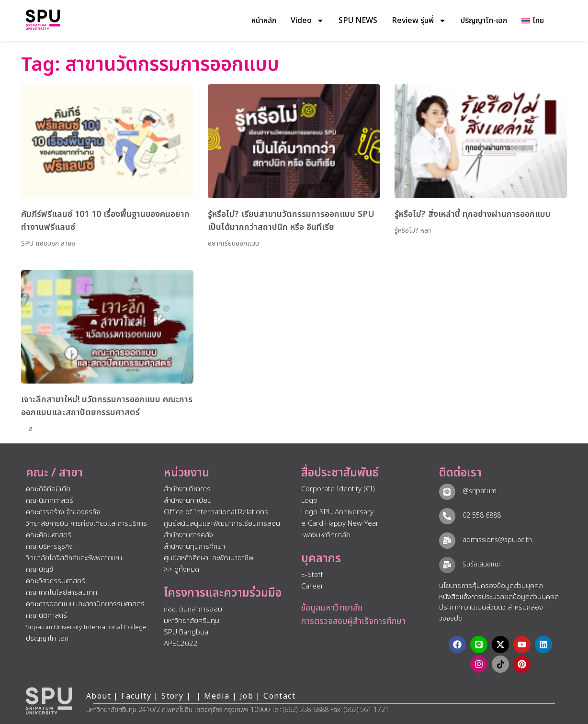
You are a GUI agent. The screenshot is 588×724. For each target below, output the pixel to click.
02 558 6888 (482, 515)
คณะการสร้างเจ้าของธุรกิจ (63, 512)
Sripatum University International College (86, 627)
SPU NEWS (358, 21)
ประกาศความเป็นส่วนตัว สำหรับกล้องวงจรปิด (491, 613)
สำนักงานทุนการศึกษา (194, 547)
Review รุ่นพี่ (419, 21)
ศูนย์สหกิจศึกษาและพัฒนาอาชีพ (209, 558)
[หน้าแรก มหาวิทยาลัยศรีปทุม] (49, 701)
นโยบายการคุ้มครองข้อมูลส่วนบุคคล (491, 586)
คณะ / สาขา (54, 473)
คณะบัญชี (40, 570)
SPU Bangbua (186, 632)
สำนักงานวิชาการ (187, 489)
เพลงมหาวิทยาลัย (326, 535)
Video (307, 21)
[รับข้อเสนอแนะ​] (447, 565)
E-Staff (312, 575)
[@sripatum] (447, 492)
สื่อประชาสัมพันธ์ (340, 473)
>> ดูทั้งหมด (181, 570)
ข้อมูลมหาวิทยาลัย (332, 608)
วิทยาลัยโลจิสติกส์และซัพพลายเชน (74, 558)
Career (312, 586)
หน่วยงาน (187, 473)
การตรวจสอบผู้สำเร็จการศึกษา (353, 621)
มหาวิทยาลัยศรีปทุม (192, 621)
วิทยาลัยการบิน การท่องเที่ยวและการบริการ (86, 524)
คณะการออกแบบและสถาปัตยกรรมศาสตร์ (85, 604)
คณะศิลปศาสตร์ (49, 535)
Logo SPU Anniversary (337, 512)
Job (247, 696)
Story (172, 696)
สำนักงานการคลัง (188, 535)
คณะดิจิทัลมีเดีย (48, 489)
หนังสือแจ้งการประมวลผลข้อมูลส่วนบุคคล (499, 597)
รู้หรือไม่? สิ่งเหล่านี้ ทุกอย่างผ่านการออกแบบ (473, 214)
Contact (279, 696)
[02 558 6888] (447, 516)
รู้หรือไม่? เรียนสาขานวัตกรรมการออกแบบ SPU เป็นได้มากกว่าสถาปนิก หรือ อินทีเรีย (291, 221)
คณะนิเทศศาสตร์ (50, 501)
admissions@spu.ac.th (497, 540)
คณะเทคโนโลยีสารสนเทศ (62, 593)
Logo (309, 501)
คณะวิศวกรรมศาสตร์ (56, 581)
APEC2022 (181, 644)
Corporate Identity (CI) (338, 489)
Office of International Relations (216, 512)
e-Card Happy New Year (340, 524)
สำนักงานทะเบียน (188, 501)
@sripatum (480, 491)
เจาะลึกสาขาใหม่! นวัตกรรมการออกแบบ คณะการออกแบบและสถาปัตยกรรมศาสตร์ (107, 406)
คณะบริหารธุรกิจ (49, 547)
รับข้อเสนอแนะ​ (482, 564)
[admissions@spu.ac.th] (447, 541)
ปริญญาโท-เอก (484, 21)
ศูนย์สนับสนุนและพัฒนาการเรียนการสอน (222, 524)
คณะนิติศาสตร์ (46, 616)
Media (218, 696)
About (99, 696)
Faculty (136, 696)
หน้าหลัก (264, 21)
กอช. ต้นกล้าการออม (193, 609)
